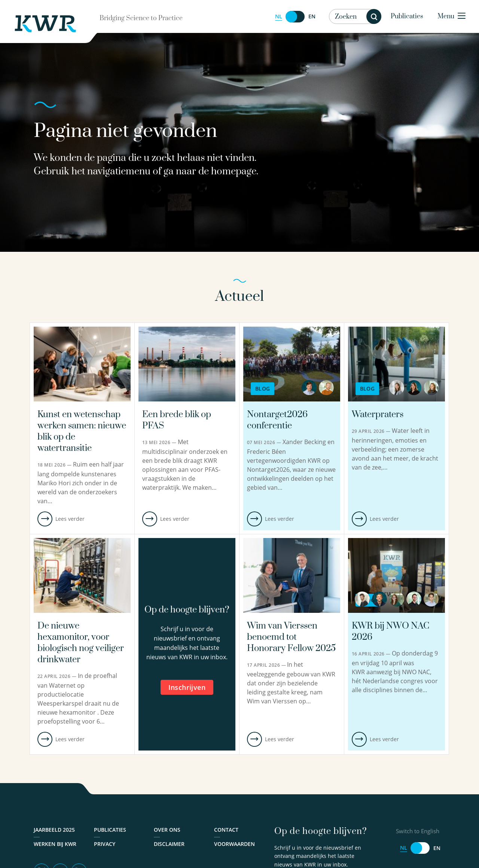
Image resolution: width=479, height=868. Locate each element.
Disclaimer (169, 844)
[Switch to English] (295, 17)
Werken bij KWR (55, 844)
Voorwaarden (234, 844)
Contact (226, 830)
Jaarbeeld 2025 (54, 830)
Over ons (167, 830)
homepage (234, 172)
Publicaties (407, 16)
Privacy (105, 844)
